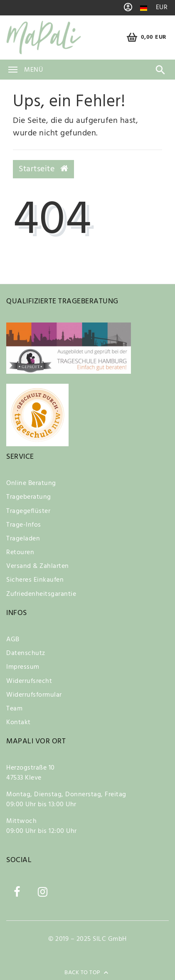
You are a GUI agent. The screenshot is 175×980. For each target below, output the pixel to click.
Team (14, 709)
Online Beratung (31, 483)
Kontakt (18, 722)
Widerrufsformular (34, 695)
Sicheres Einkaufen (35, 580)
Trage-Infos (24, 525)
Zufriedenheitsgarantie (41, 594)
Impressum (23, 667)
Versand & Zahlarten (38, 566)
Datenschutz (26, 653)
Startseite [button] (43, 169)
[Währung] (162, 8)
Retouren (20, 552)
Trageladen (23, 539)
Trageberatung (29, 497)
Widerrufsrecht (29, 681)
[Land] (144, 8)
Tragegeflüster (28, 511)
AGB (13, 640)
